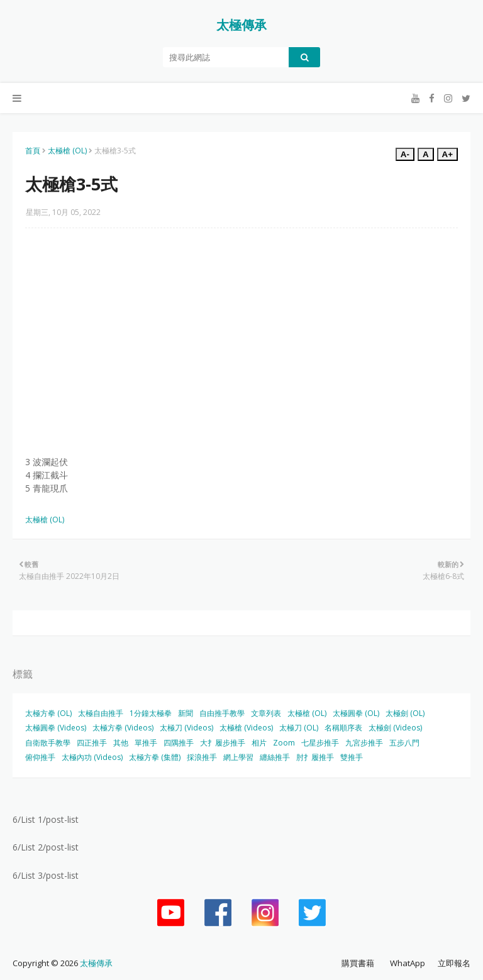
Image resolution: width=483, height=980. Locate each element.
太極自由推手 (101, 713)
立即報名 (454, 963)
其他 (121, 743)
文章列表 (266, 713)
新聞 (186, 713)
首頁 (33, 151)
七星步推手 (320, 743)
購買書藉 (358, 963)
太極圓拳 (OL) (356, 713)
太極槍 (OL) (67, 151)
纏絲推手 (275, 757)
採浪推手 (202, 757)
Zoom (284, 743)
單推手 (146, 743)
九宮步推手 (364, 743)
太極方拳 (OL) (48, 713)
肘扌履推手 (315, 757)
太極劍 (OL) (405, 713)
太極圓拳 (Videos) (56, 728)
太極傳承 (241, 25)
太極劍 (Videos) (395, 728)
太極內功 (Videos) (92, 757)
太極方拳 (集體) (155, 757)
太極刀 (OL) (299, 728)
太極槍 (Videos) (246, 728)
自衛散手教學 (48, 743)
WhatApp (408, 963)
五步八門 (404, 743)
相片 (259, 743)
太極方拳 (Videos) (123, 728)
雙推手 (352, 757)
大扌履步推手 (223, 743)
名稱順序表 (343, 728)
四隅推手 (179, 743)
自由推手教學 (222, 713)
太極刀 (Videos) (186, 728)
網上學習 (238, 757)
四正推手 (92, 743)
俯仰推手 (40, 757)
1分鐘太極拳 (151, 713)
